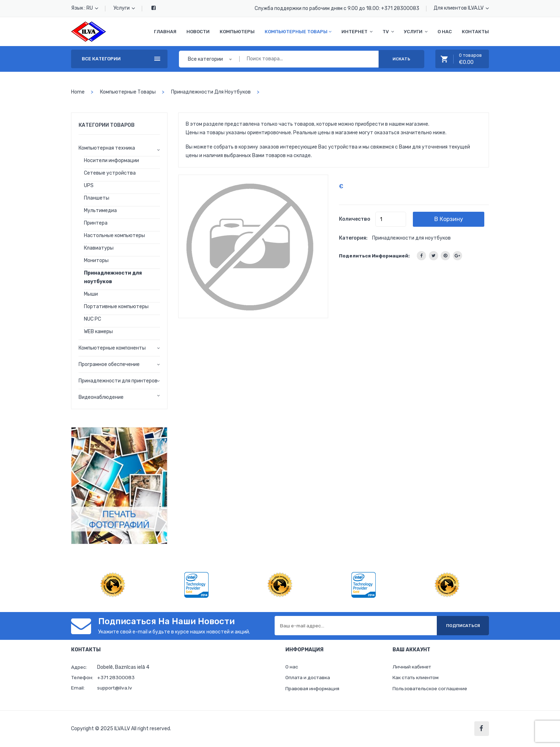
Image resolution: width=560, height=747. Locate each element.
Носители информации (111, 161)
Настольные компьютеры (114, 235)
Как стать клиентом (417, 678)
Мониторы (96, 260)
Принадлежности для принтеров (118, 381)
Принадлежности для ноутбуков (211, 92)
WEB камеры (98, 332)
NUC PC (92, 319)
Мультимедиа (100, 210)
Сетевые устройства (110, 173)
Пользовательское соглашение (430, 689)
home (78, 92)
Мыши (91, 294)
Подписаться (462, 626)
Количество (355, 219)
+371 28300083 (400, 8)
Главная (165, 32)
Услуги (124, 8)
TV (388, 32)
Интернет (357, 32)
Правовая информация (312, 689)
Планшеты (97, 198)
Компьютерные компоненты (112, 348)
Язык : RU (85, 8)
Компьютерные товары (298, 32)
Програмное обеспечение (109, 364)
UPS (89, 186)
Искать (401, 59)
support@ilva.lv (115, 688)
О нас (445, 32)
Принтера (96, 223)
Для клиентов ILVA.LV (461, 8)
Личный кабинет (412, 667)
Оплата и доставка (308, 678)
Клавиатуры (99, 248)
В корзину (451, 219)
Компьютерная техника (107, 148)
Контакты (475, 32)
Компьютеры (237, 32)
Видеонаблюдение (101, 397)
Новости (198, 32)
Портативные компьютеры (116, 307)
